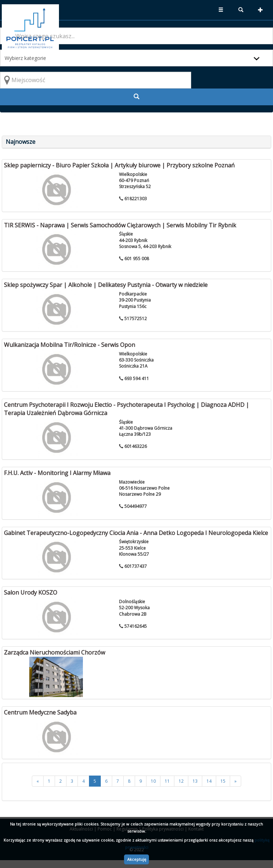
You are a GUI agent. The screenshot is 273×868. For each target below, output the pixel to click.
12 (181, 781)
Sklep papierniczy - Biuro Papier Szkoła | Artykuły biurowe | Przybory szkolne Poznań (119, 165)
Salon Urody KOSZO (31, 592)
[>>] (235, 781)
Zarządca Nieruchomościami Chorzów (54, 652)
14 (209, 781)
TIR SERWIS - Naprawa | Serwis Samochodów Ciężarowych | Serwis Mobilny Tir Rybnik (120, 225)
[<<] (38, 781)
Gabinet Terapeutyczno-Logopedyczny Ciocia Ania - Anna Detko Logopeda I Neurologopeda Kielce (136, 533)
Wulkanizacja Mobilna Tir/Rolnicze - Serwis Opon (70, 345)
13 (195, 781)
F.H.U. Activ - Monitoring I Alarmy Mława (57, 473)
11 (167, 781)
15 (223, 781)
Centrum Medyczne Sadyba (40, 712)
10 (153, 781)
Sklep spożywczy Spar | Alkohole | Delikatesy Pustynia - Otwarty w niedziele (106, 285)
